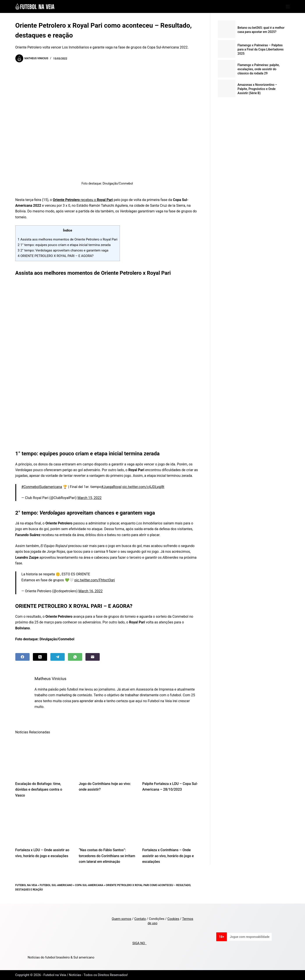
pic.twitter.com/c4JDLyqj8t (143, 487)
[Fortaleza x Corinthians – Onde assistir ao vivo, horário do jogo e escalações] (171, 824)
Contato (140, 919)
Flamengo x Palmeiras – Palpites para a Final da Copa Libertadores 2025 (261, 49)
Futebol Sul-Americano (56, 885)
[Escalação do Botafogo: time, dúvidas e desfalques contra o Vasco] (44, 758)
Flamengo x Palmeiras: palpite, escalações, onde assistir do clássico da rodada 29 (259, 69)
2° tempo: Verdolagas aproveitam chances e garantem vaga (63, 250)
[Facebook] (22, 657)
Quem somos (121, 919)
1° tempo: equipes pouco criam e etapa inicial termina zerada (64, 245)
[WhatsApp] (75, 657)
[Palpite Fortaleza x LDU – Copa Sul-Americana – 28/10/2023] (171, 758)
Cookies (173, 919)
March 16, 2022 (90, 591)
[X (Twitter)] (40, 657)
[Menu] (288, 7)
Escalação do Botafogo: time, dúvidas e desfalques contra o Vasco (39, 790)
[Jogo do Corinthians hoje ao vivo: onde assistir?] (107, 758)
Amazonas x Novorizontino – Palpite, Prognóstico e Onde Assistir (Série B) (257, 89)
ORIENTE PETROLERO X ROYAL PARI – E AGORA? (56, 256)
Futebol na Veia (26, 885)
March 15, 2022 (89, 498)
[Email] (93, 657)
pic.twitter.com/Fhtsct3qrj (95, 580)
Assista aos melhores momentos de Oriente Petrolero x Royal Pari (68, 239)
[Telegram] (58, 657)
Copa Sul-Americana (89, 885)
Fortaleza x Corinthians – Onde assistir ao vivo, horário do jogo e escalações (168, 856)
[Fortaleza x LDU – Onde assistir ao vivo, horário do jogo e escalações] (44, 824)
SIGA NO (139, 943)
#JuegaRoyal (111, 487)
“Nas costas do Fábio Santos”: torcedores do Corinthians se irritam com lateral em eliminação (107, 856)
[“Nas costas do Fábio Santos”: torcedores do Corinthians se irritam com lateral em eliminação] (107, 824)
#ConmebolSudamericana (42, 487)
